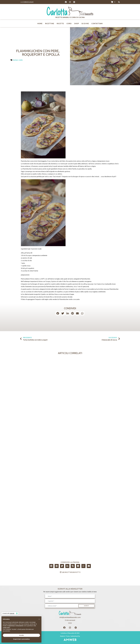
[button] (58, 313)
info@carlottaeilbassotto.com (70, 617)
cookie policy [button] (6, 627)
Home (40, 23)
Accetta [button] (21, 635)
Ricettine (50, 23)
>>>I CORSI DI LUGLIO (27, 2)
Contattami (97, 23)
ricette (21, 60)
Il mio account (70, 620)
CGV (70, 623)
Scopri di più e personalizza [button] (21, 639)
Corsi (69, 23)
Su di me (85, 23)
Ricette (60, 23)
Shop (77, 23)
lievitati (15, 60)
